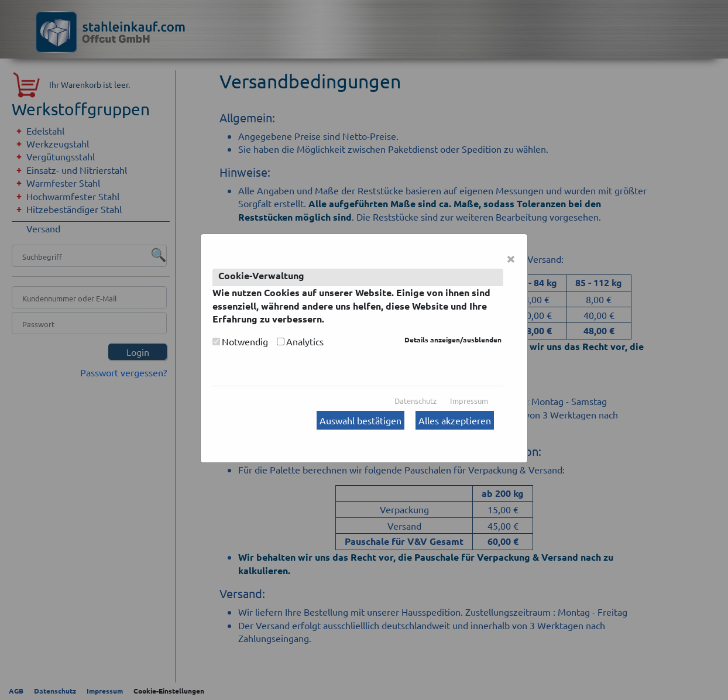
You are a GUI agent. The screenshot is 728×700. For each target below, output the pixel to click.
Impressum (469, 401)
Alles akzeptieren (455, 420)
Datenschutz (415, 401)
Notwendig (245, 341)
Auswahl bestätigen (360, 420)
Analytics (305, 341)
